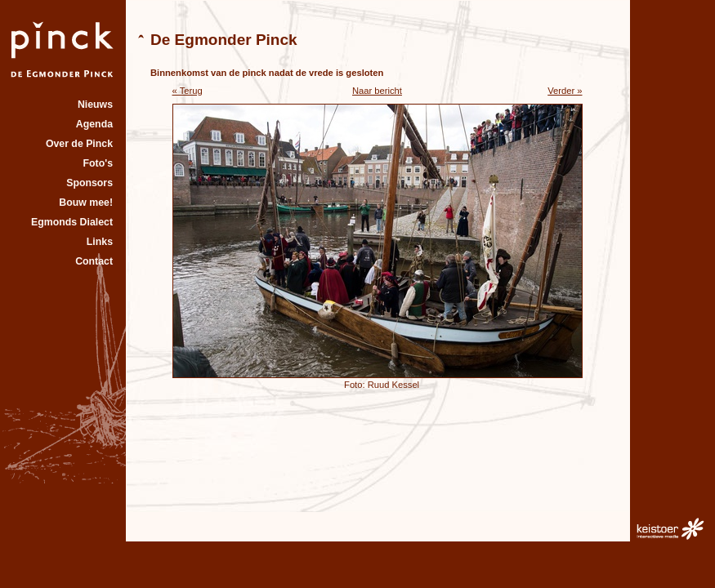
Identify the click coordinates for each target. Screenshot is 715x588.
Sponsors (89, 183)
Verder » (565, 91)
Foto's (98, 163)
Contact (94, 261)
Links (100, 242)
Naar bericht (377, 91)
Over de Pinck (79, 144)
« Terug (188, 91)
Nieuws (95, 105)
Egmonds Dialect (72, 222)
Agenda (94, 124)
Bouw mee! (86, 203)
